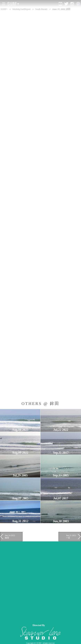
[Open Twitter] (66, 4)
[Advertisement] (40, 582)
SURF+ (4, 9)
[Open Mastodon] (78, 4)
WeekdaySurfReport (21, 9)
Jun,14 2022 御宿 (10, 537)
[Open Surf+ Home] (14, 4)
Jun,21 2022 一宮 (71, 537)
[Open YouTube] (60, 4)
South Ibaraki (41, 9)
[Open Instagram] (72, 4)
